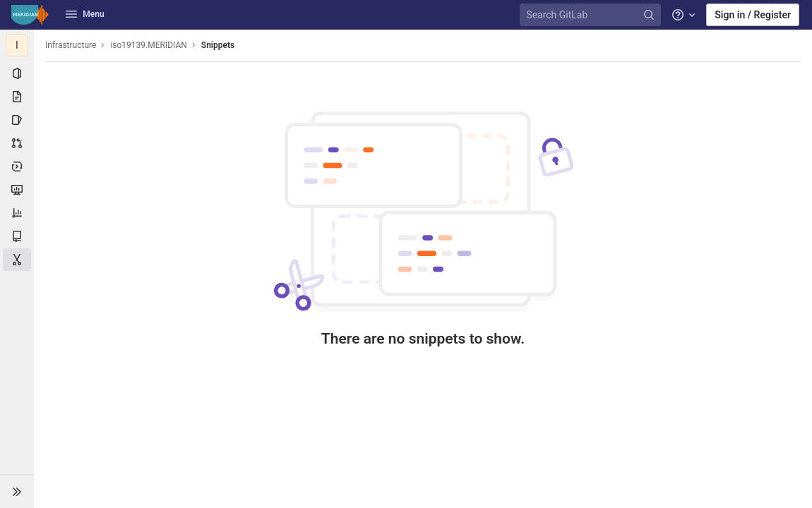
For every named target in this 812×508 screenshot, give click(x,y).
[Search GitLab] (592, 15)
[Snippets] (17, 260)
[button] (17, 491)
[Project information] (17, 73)
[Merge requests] (17, 143)
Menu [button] (85, 14)
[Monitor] (17, 190)
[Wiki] (17, 236)
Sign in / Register (753, 15)
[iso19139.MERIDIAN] (17, 45)
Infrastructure (71, 45)
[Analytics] (17, 213)
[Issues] (17, 120)
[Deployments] (17, 167)
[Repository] (17, 97)
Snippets (218, 45)
